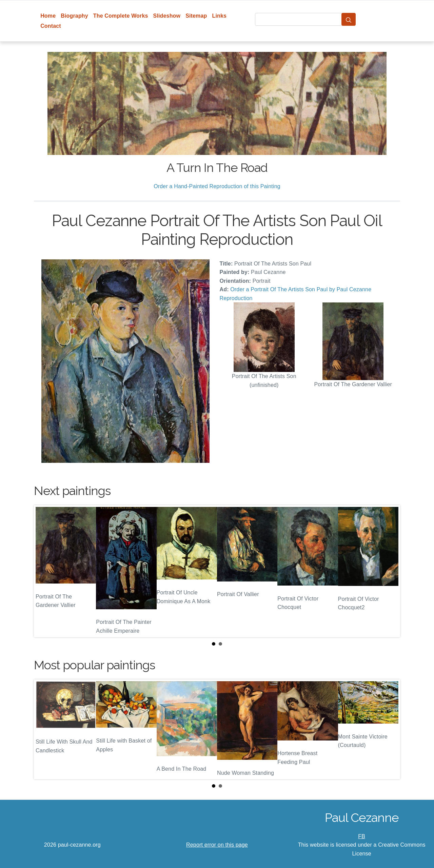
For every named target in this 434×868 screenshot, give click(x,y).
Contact (51, 26)
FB (362, 836)
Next (390, 571)
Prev (44, 571)
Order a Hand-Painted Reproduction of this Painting (217, 186)
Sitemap (196, 16)
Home (48, 16)
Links (220, 16)
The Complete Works (121, 16)
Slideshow (167, 16)
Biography (74, 16)
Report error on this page (217, 845)
